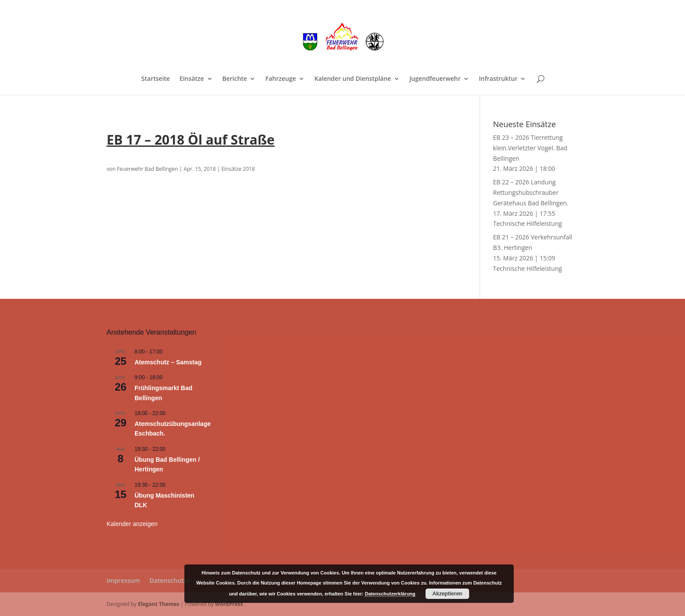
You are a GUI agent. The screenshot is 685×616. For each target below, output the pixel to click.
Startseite (156, 79)
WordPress (229, 604)
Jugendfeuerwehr (435, 79)
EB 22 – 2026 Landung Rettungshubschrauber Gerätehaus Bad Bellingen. (531, 192)
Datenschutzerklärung (182, 580)
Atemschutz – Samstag (168, 362)
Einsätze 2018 (238, 169)
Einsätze (192, 79)
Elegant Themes (159, 604)
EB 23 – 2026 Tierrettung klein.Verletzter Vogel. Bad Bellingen (530, 148)
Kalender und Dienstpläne (353, 79)
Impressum (123, 580)
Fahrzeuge (280, 79)
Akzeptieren (447, 594)
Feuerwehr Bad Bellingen (148, 169)
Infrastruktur (498, 79)
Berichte (235, 79)
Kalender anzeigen (132, 524)
